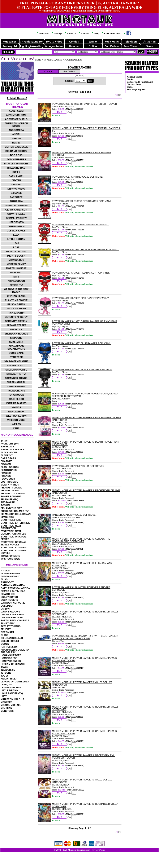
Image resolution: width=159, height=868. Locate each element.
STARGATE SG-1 (16, 366)
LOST (16, 247)
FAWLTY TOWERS (11, 626)
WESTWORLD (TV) (16, 416)
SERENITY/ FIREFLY (16, 321)
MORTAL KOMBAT (16, 268)
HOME (38, 60)
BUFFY (16, 172)
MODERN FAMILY (16, 264)
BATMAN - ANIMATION (13, 585)
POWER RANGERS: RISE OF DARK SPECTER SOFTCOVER (84, 104)
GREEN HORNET (10, 641)
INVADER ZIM (8, 670)
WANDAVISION (16, 412)
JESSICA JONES (16, 231)
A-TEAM (5, 571)
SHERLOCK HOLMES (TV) (15, 511)
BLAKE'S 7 (7, 455)
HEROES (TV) (16, 222)
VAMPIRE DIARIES (16, 403)
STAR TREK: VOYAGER (14, 548)
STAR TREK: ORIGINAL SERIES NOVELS (13, 543)
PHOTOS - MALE (10, 491)
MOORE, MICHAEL (11, 705)
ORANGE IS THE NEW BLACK (16, 291)
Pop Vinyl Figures (136, 89)
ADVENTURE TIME (16, 115)
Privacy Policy (98, 850)
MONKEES (7, 702)
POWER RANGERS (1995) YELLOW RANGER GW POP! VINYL (85, 249)
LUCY (4, 696)
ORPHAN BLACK (16, 296)
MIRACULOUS (16, 260)
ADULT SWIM (16, 111)
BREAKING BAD (16, 168)
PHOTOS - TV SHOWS (13, 493)
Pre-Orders (69, 71)
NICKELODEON (16, 281)
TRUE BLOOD (16, 399)
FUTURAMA (16, 201)
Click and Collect (111, 33)
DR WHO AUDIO (16, 189)
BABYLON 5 (7, 447)
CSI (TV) (5, 609)
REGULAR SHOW (16, 309)
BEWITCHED (8, 594)
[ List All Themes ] (17, 98)
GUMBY (5, 644)
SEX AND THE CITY (11, 508)
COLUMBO (7, 606)
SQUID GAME (16, 353)
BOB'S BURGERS (16, 159)
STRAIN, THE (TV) (16, 374)
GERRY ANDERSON (16, 210)
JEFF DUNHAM (16, 226)
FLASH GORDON (10, 467)
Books (130, 79)
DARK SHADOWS (10, 612)
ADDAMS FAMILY (10, 576)
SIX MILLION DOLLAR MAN (16, 514)
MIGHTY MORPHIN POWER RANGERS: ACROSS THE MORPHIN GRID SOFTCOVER (81, 540)
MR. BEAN (6, 708)
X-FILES (16, 424)
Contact (84, 33)
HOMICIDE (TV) (9, 658)
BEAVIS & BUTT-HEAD (13, 591)
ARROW (16, 138)
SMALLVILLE (16, 342)
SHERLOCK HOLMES (16, 334)
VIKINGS (16, 407)
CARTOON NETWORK (13, 603)
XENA (16, 428)
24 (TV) (5, 441)
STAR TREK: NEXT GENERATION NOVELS (13, 532)
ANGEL (16, 134)
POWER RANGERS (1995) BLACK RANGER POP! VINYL (82, 369)
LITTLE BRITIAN (16, 239)
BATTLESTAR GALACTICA (15, 588)
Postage (57, 33)
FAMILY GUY (8, 623)
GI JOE (5, 635)
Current (48, 71)
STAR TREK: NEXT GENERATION (11, 527)
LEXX (16, 235)
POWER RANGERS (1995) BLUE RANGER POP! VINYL (81, 343)
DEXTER (16, 180)
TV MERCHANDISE (53, 60)
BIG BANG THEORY (16, 151)
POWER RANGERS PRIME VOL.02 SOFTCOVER (78, 177)
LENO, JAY (7, 685)
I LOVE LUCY (8, 479)
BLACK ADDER (9, 452)
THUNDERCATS (16, 391)
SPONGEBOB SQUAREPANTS (16, 347)
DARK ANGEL (16, 176)
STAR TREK (16, 357)
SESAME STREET (16, 325)
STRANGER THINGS (16, 378)
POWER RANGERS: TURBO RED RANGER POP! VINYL (82, 201)
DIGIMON (6, 464)
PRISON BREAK (16, 304)
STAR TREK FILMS (11, 520)
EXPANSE (16, 193)
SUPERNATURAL (16, 382)
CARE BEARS (8, 458)
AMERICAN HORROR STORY (16, 125)
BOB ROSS (16, 155)
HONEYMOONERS (11, 661)
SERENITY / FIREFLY (16, 317)
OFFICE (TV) (16, 285)
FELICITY (6, 629)
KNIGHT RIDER (9, 679)
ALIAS (4, 579)
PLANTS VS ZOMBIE (16, 300)
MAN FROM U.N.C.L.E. (13, 699)
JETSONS (6, 673)
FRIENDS (6, 476)
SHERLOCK (16, 329)
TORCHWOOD (16, 395)
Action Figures (135, 77)
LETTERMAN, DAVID (12, 687)
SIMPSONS (16, 338)
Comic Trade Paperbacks (140, 82)
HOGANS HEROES (11, 655)
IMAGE (4, 667)
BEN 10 (16, 143)
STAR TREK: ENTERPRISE (15, 523)
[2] (120, 95)
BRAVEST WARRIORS (16, 164)
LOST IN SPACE (9, 482)
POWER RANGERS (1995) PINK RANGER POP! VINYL (81, 298)
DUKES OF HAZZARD (12, 617)
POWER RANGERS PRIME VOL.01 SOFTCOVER (78, 466)
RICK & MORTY (16, 313)
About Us (70, 33)
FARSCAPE (16, 197)
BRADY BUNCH (9, 597)
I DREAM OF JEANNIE (13, 664)
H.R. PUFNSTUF (9, 647)
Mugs (130, 87)
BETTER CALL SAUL (16, 147)
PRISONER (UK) (9, 499)
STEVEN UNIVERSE (16, 370)
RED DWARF (8, 502)
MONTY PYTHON (10, 485)
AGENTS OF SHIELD (16, 119)
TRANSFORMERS (10, 556)
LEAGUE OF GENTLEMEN (15, 682)
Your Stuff (43, 33)
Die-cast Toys (134, 84)
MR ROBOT (16, 273)
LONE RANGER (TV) (12, 693)
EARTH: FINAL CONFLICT (15, 620)
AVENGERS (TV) (10, 444)
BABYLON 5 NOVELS (12, 449)
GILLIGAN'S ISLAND (12, 638)
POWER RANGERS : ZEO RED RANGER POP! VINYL (80, 225)
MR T (16, 277)
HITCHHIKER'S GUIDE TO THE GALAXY (15, 651)
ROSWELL (6, 505)
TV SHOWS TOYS (10, 559)
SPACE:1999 (7, 517)
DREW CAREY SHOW (12, 615)
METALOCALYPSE (16, 252)
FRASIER (6, 473)
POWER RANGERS (11, 496)
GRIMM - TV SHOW (16, 218)
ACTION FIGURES (10, 573)
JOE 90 (5, 676)
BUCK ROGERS (9, 600)
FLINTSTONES (9, 470)
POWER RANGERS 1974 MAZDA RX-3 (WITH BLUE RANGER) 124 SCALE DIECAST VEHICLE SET (85, 637)
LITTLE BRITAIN (9, 690)
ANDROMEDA (16, 130)
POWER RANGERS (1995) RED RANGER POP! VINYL (81, 273)
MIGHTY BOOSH (16, 256)
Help (95, 33)
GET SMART (7, 632)
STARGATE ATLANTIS (16, 361)
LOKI (16, 243)
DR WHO (16, 185)
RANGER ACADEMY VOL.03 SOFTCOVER (75, 515)
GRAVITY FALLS (16, 214)
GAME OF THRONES (16, 205)
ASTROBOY (7, 582)
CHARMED (7, 461)
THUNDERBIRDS (16, 386)
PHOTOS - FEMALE (11, 488)
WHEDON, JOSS (16, 420)
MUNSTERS (7, 711)
